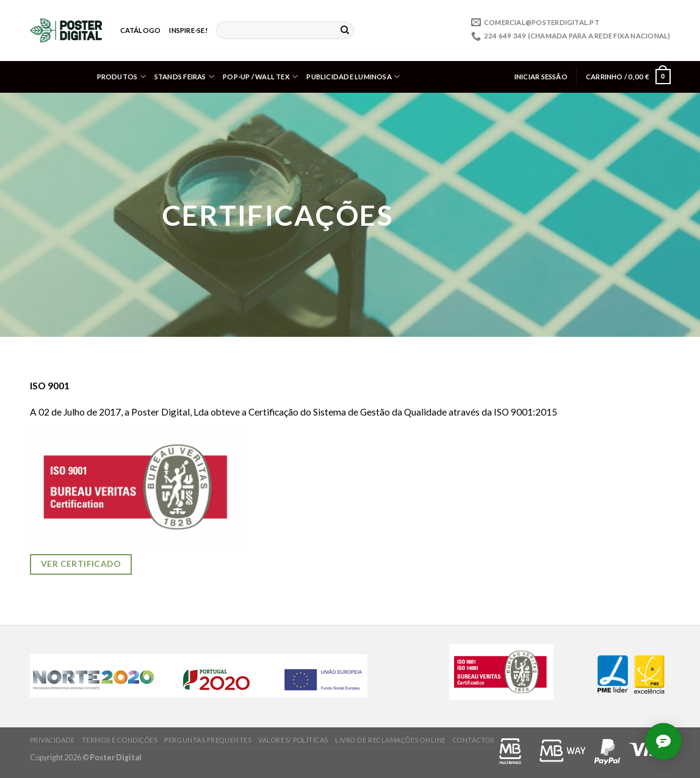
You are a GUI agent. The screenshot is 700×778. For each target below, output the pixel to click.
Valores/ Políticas (293, 740)
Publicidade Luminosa (353, 77)
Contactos (474, 740)
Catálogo (141, 30)
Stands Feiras (184, 77)
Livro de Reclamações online (391, 740)
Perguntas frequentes (208, 740)
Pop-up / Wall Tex (260, 77)
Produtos (121, 77)
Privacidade (52, 740)
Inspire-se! (188, 30)
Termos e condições (120, 740)
